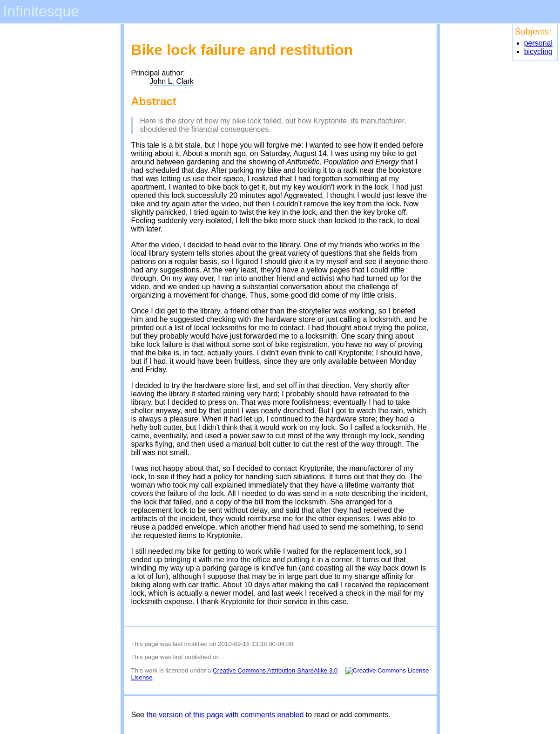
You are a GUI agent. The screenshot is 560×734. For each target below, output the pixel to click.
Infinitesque (41, 11)
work (151, 670)
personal (538, 43)
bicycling (538, 51)
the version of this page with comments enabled (225, 715)
